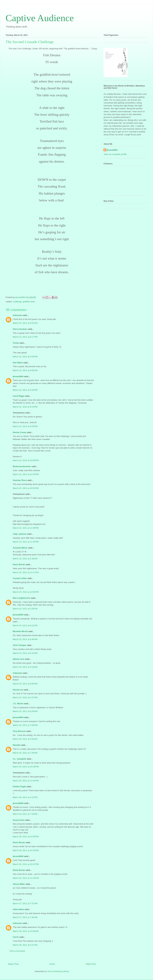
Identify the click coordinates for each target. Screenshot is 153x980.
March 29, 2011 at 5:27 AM (25, 945)
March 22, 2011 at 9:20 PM (25, 390)
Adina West (18, 909)
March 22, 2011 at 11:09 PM (26, 528)
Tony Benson (19, 731)
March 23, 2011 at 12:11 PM (26, 572)
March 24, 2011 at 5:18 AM (25, 667)
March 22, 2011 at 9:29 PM (25, 426)
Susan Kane (19, 820)
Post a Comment (17, 951)
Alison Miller (19, 884)
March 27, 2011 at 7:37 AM (25, 903)
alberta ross (19, 659)
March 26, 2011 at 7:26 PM (25, 814)
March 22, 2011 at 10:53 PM (26, 488)
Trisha (16, 343)
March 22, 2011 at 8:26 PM (25, 357)
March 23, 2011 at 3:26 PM (25, 609)
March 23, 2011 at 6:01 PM (25, 625)
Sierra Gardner (20, 329)
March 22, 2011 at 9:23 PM (25, 407)
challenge (17, 302)
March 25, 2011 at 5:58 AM (25, 739)
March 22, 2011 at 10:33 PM (26, 474)
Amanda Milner (20, 548)
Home (52, 964)
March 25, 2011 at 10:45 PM (26, 767)
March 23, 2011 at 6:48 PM (25, 639)
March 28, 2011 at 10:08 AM (26, 931)
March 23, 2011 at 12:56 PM (26, 592)
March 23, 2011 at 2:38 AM (25, 559)
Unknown (17, 315)
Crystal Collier (20, 578)
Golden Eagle (19, 786)
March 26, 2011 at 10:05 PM (26, 837)
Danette (17, 745)
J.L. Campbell (20, 759)
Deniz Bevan (19, 564)
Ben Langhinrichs (22, 598)
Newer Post (13, 964)
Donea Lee (18, 690)
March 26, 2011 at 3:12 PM (25, 797)
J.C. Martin (18, 704)
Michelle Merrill (20, 631)
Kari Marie (18, 363)
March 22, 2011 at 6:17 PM (25, 337)
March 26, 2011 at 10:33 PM (26, 850)
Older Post (91, 964)
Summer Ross (20, 480)
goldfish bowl (29, 302)
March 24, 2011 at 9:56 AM (25, 684)
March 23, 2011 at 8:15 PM (25, 653)
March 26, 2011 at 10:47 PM (26, 864)
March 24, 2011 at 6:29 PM (25, 711)
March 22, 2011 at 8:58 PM (25, 370)
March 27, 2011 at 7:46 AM (25, 917)
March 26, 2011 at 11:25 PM (26, 878)
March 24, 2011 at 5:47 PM (25, 697)
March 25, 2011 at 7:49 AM (25, 753)
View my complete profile (115, 154)
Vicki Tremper (20, 645)
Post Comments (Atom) (58, 971)
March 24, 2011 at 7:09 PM (25, 725)
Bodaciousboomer (22, 466)
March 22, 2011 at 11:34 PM (26, 542)
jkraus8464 (18, 376)
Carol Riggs (19, 396)
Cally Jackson (20, 534)
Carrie (16, 937)
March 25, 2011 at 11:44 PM (26, 781)
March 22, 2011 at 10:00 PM (26, 460)
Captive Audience (40, 18)
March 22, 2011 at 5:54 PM (25, 323)
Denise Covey (20, 432)
